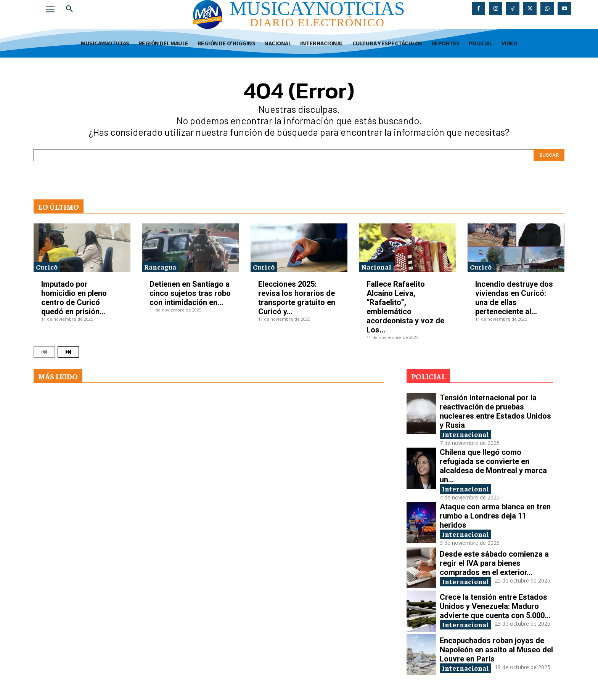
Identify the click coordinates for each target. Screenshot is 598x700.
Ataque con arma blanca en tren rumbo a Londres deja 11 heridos (495, 516)
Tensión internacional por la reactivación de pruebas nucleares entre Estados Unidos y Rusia (495, 411)
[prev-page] (44, 352)
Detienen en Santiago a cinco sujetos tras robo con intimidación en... (190, 293)
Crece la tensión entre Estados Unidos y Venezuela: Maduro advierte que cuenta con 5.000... (495, 606)
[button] (69, 9)
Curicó (47, 267)
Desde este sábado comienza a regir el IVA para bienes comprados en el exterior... (494, 563)
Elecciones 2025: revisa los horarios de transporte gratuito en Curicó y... (297, 298)
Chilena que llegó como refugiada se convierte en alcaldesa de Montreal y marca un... (493, 466)
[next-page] (68, 352)
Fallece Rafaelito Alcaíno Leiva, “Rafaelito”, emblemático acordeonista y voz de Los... (405, 307)
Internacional (465, 434)
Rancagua (160, 267)
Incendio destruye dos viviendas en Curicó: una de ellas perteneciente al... (514, 298)
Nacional (376, 267)
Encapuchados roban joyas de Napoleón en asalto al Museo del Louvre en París (496, 650)
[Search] (549, 155)
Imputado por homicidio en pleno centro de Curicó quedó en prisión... (74, 298)
